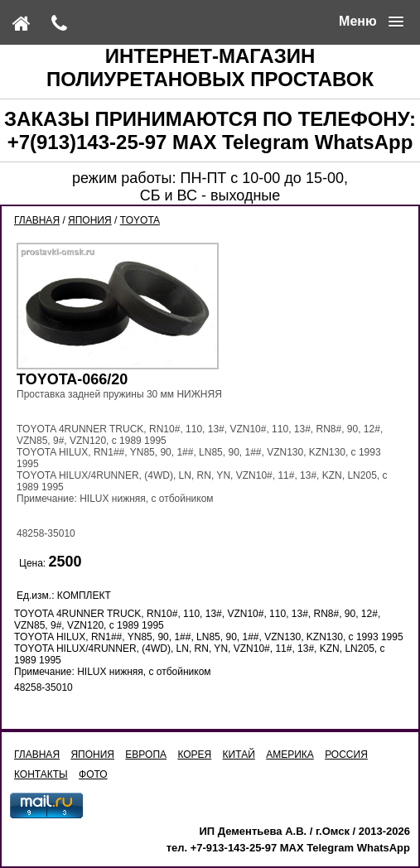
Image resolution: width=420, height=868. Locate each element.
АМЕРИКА (290, 755)
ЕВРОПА (146, 755)
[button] (371, 22)
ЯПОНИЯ (90, 220)
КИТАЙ (239, 755)
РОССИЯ (346, 755)
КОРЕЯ (194, 755)
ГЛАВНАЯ (37, 220)
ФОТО (93, 774)
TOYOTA (140, 220)
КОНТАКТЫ (41, 774)
